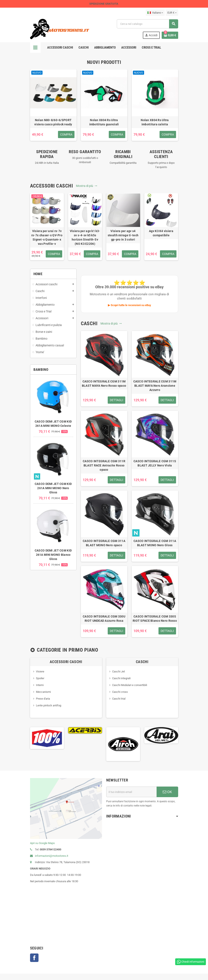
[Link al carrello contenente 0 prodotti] (170, 35)
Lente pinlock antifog (49, 705)
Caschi (142, 662)
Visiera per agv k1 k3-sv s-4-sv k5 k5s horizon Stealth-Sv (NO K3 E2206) (85, 237)
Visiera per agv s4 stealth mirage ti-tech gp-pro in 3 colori (123, 235)
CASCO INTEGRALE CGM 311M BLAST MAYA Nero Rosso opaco (104, 384)
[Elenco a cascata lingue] (155, 13)
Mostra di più (87, 186)
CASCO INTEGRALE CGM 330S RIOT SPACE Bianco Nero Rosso (155, 619)
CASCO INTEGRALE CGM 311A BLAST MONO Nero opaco (104, 543)
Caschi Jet (118, 671)
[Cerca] (147, 24)
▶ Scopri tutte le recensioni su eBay (129, 305)
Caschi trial (119, 699)
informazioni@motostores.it (49, 856)
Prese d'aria (43, 699)
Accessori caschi (66, 662)
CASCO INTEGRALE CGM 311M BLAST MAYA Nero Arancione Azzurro (155, 386)
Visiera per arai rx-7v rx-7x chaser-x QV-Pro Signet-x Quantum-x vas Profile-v (47, 237)
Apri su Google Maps (42, 843)
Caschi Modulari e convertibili (130, 685)
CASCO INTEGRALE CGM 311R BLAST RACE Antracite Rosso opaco (104, 465)
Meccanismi (43, 692)
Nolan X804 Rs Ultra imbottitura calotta (155, 122)
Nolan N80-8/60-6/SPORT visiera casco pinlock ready (53, 122)
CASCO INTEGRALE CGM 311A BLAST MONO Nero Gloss (155, 543)
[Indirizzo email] (131, 792)
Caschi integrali (121, 678)
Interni (40, 685)
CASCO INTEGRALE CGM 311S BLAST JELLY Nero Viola (155, 463)
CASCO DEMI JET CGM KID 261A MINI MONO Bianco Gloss (53, 555)
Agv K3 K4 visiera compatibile (161, 233)
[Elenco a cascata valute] (172, 13)
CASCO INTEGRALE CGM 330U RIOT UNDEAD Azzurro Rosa (104, 619)
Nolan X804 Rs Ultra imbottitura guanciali (104, 122)
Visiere (40, 671)
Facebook (34, 958)
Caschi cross (120, 692)
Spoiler (40, 678)
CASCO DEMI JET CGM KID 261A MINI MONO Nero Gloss (53, 488)
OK (167, 792)
